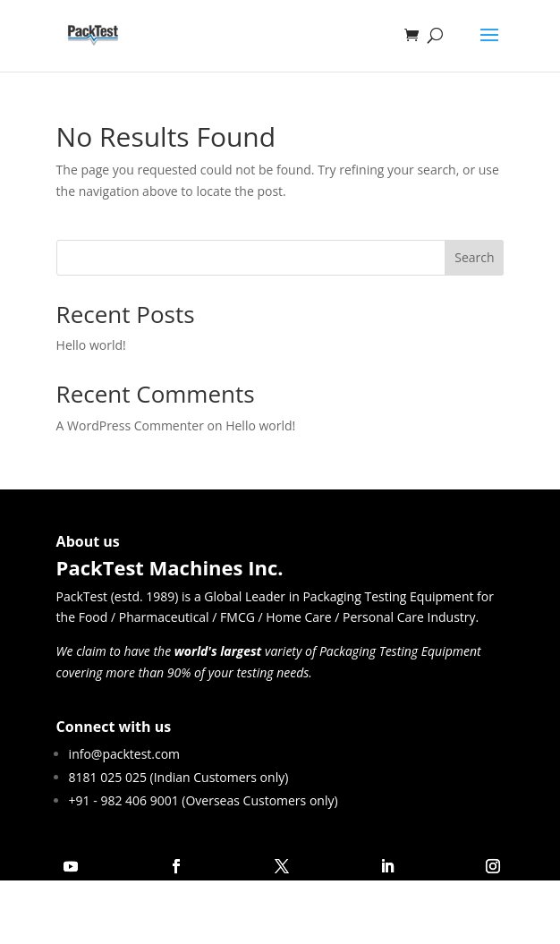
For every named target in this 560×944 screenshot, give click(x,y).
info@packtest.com (125, 754)
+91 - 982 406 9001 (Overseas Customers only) (204, 800)
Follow (123, 866)
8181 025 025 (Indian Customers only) (179, 777)
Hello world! (91, 345)
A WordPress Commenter (130, 425)
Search (474, 257)
